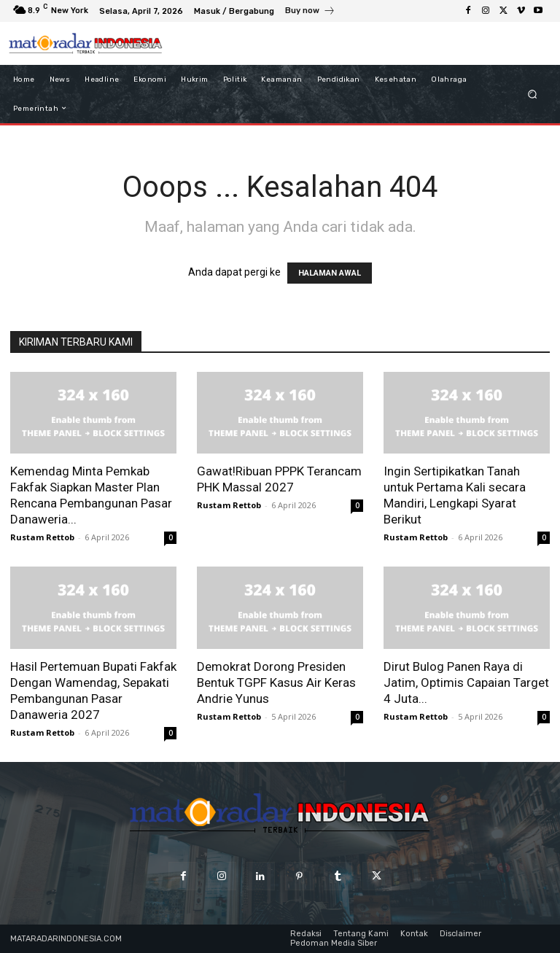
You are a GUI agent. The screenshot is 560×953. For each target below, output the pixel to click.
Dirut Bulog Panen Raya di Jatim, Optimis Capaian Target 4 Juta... (466, 682)
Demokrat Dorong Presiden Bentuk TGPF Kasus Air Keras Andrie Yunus (276, 682)
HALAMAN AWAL (330, 273)
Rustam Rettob (42, 537)
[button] (533, 94)
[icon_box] (310, 12)
